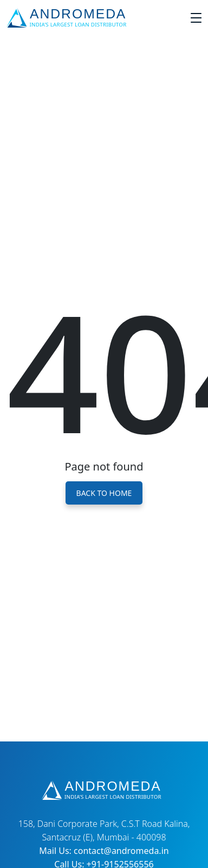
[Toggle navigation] (196, 18)
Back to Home (104, 493)
